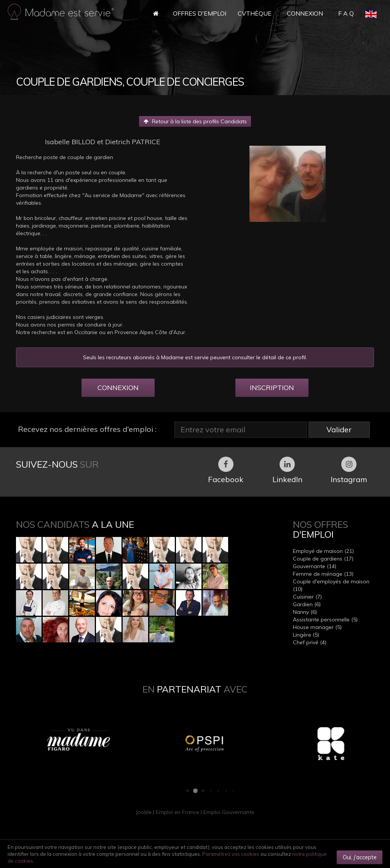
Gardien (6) (307, 604)
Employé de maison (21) (323, 551)
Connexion (305, 13)
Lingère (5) (306, 635)
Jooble (144, 812)
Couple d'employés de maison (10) (331, 585)
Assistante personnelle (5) (325, 620)
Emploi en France (177, 812)
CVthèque (255, 13)
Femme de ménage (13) (323, 574)
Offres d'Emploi (200, 13)
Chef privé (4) (310, 642)
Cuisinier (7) (307, 597)
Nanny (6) (305, 612)
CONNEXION (118, 388)
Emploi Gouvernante (229, 812)
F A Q (346, 13)
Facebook (226, 470)
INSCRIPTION (272, 388)
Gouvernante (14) (315, 566)
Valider (339, 429)
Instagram (349, 470)
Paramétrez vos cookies (231, 854)
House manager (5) (317, 627)
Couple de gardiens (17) (323, 559)
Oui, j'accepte (360, 857)
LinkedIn (287, 470)
